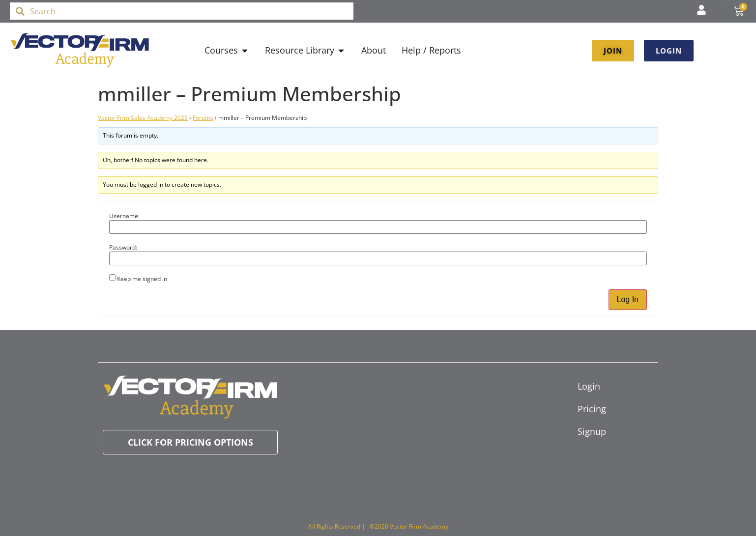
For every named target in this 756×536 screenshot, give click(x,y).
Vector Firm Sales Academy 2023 (143, 118)
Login (589, 386)
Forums (203, 118)
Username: (124, 216)
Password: (123, 248)
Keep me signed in (142, 279)
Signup (592, 431)
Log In (628, 299)
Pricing (592, 409)
